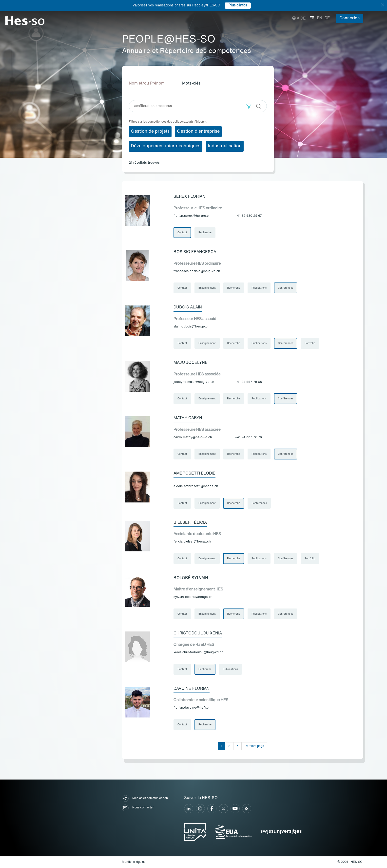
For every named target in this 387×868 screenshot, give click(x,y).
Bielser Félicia (190, 523)
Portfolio (310, 343)
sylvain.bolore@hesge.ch (193, 597)
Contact (182, 233)
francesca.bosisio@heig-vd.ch (197, 271)
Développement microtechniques (166, 146)
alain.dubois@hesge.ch (192, 327)
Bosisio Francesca (195, 252)
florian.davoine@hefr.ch (192, 708)
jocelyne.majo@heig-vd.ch (194, 382)
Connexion (350, 18)
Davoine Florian (192, 689)
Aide (299, 19)
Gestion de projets (150, 131)
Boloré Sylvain (191, 578)
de (327, 18)
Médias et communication (145, 798)
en (319, 18)
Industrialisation (225, 146)
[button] (249, 106)
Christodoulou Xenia (198, 633)
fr (312, 18)
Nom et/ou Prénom (147, 84)
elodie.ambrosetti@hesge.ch (196, 486)
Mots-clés (191, 84)
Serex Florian (189, 197)
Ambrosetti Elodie (194, 474)
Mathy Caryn (188, 418)
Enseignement (207, 288)
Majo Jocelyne (191, 363)
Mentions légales (134, 862)
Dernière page (254, 746)
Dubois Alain (188, 307)
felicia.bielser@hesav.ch (192, 542)
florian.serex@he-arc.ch (192, 216)
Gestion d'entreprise (198, 131)
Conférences (286, 288)
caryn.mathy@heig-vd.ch (193, 437)
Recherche (205, 233)
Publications (259, 288)
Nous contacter (138, 808)
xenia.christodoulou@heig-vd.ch (198, 652)
